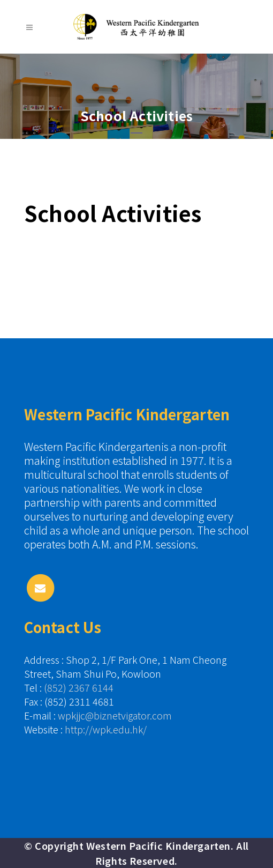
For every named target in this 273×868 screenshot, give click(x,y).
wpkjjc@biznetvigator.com (115, 715)
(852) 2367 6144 (79, 687)
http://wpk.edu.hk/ (106, 729)
